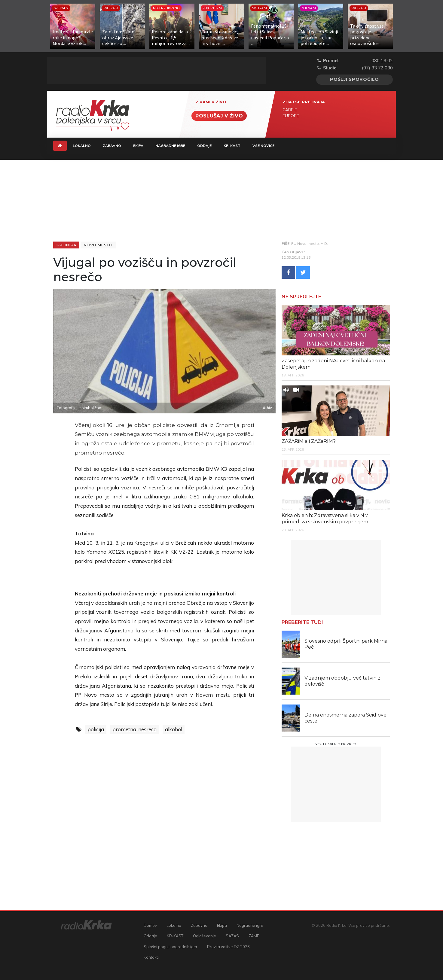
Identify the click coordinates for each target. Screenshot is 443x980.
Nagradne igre (170, 146)
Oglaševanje (205, 936)
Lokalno (82, 146)
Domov (150, 925)
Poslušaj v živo (219, 116)
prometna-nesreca (134, 729)
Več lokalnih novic (336, 744)
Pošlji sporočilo (354, 79)
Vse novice (263, 146)
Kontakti (151, 957)
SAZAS (232, 936)
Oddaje (204, 146)
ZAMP (254, 936)
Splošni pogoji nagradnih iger (171, 947)
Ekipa (138, 146)
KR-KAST (232, 146)
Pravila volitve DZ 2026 (228, 947)
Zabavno (112, 146)
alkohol (174, 729)
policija (96, 729)
